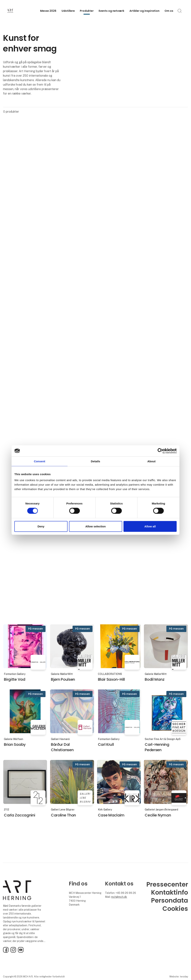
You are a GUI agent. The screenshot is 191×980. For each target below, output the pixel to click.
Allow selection (95, 526)
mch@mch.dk (119, 897)
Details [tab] (95, 461)
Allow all (150, 526)
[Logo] (22, 11)
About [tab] (151, 461)
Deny (41, 526)
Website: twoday (179, 977)
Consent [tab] (40, 461)
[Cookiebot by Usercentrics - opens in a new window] (160, 451)
